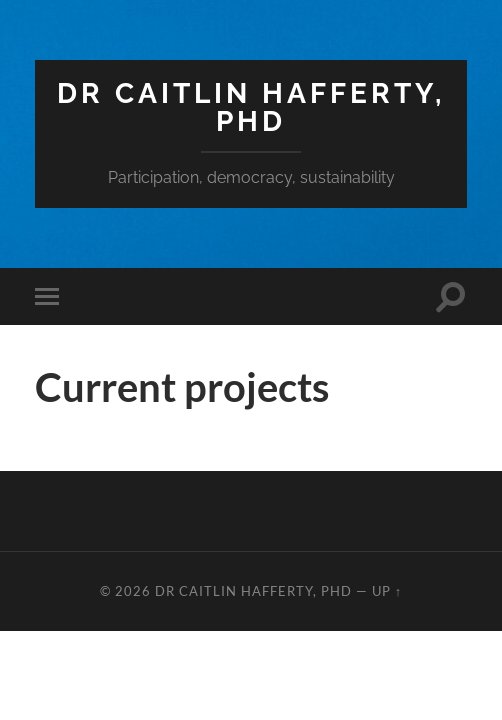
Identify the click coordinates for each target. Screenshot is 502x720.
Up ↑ (387, 591)
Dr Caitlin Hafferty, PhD (251, 107)
